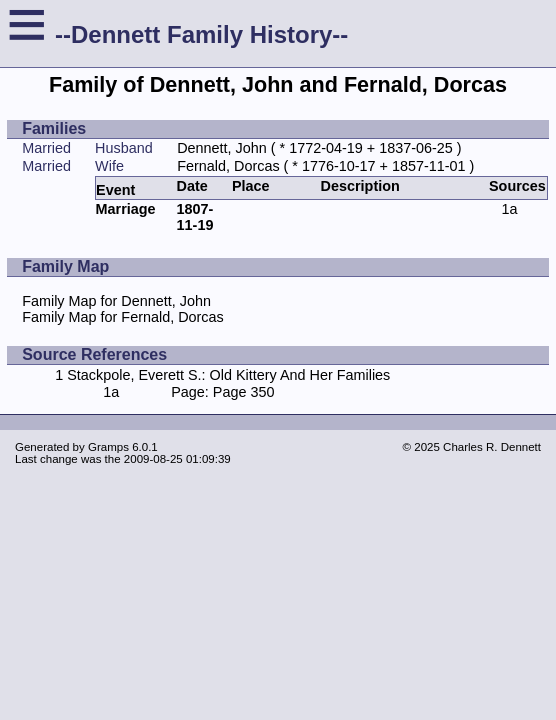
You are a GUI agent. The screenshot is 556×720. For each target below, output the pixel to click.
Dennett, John (222, 148)
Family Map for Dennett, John (116, 301)
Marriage (126, 209)
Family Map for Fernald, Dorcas (123, 317)
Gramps (108, 447)
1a (509, 209)
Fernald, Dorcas (228, 166)
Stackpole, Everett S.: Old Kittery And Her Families (228, 375)
